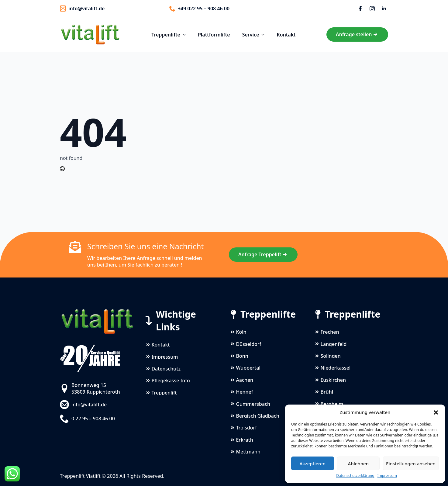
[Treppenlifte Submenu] (186, 35)
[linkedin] (384, 9)
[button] (436, 412)
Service (251, 35)
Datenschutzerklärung (355, 476)
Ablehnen (358, 464)
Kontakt (286, 35)
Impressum (387, 476)
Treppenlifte (166, 35)
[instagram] (372, 9)
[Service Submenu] (265, 35)
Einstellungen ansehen (411, 464)
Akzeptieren (312, 464)
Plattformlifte (214, 35)
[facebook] (360, 9)
